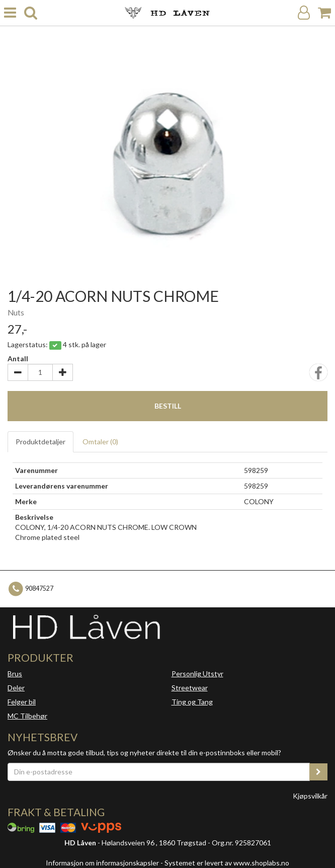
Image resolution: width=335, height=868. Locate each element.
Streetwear (190, 688)
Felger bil (22, 702)
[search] (31, 13)
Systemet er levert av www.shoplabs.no (227, 863)
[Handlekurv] (324, 13)
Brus (15, 674)
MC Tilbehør (27, 716)
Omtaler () (100, 442)
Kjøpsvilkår (310, 796)
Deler (16, 688)
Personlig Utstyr (197, 674)
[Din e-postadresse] (159, 772)
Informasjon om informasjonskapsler (102, 863)
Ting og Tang (192, 702)
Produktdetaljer (40, 442)
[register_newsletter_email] (318, 772)
